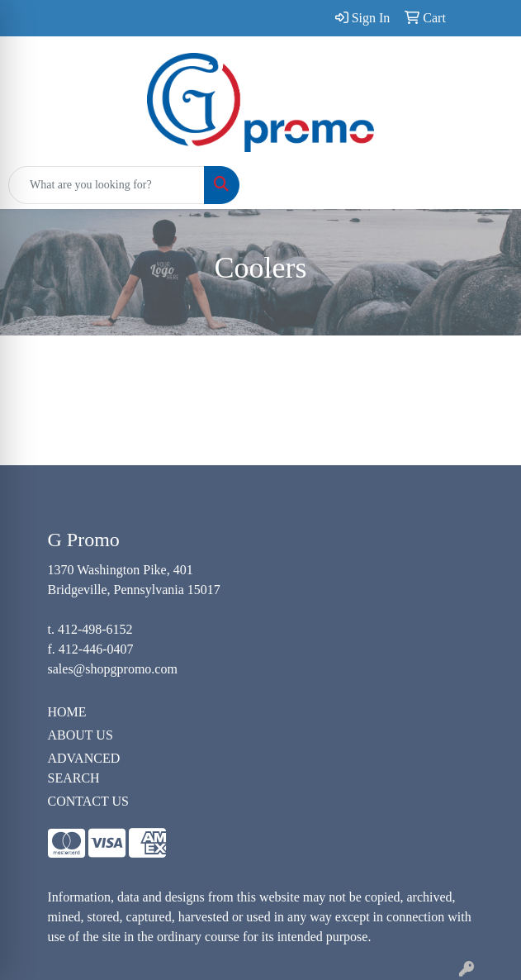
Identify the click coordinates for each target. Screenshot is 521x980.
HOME (67, 712)
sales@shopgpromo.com (113, 669)
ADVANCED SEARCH (84, 768)
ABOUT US (81, 735)
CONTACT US (88, 801)
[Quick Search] (107, 185)
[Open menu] (488, 185)
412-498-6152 (95, 629)
